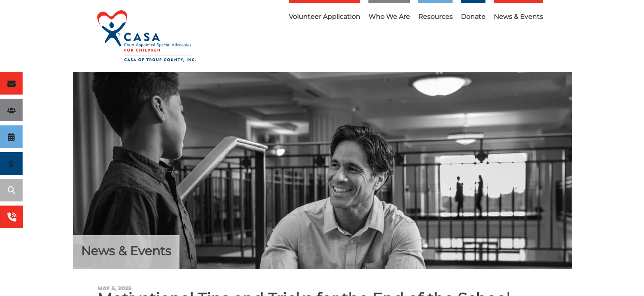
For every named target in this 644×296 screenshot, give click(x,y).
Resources (435, 17)
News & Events (518, 17)
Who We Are (389, 17)
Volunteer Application (324, 17)
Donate (473, 17)
